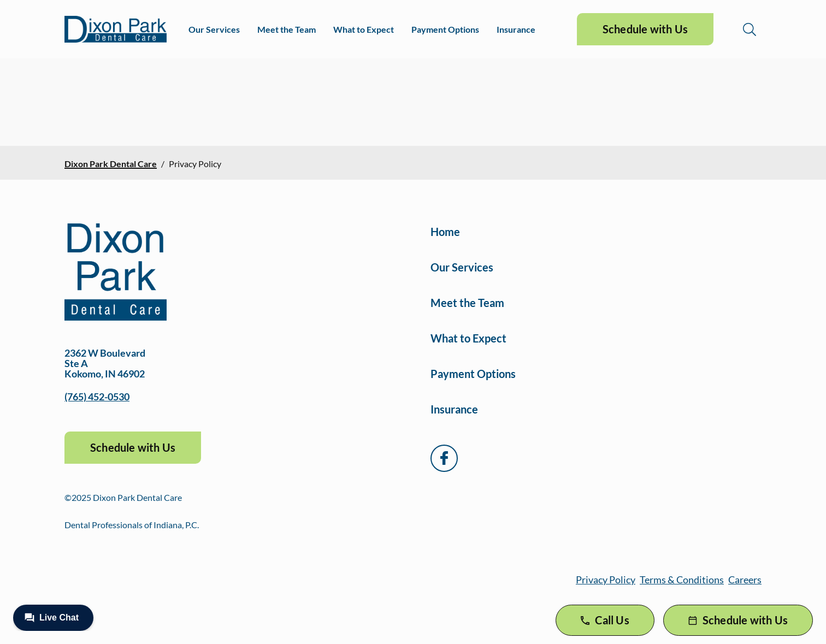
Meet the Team (287, 29)
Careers (745, 580)
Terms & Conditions (682, 580)
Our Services (214, 29)
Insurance (516, 29)
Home (445, 232)
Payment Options (445, 29)
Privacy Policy (606, 580)
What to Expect (364, 29)
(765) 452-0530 (97, 397)
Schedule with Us (645, 29)
